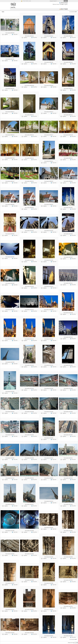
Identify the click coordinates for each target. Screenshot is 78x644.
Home (3, 12)
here (62, 4)
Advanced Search (64, 3)
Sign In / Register (64, 9)
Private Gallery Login (27, 1)
